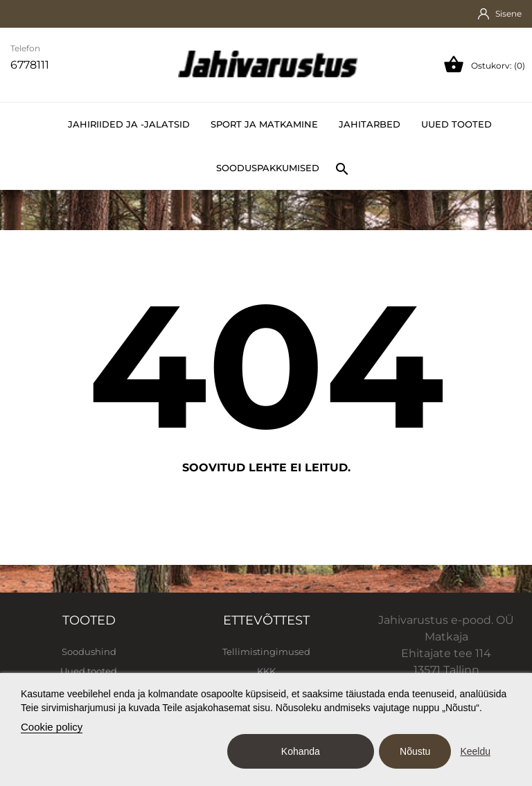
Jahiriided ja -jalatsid (129, 124)
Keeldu (475, 751)
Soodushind (89, 652)
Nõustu (415, 751)
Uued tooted (456, 124)
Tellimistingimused (266, 652)
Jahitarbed (370, 124)
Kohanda (301, 751)
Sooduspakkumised (268, 168)
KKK (266, 671)
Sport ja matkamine (264, 124)
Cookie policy (52, 727)
